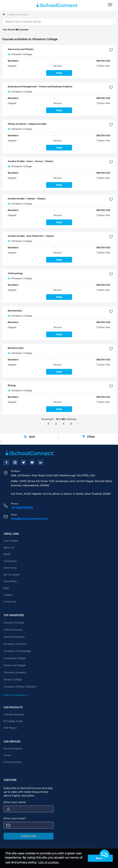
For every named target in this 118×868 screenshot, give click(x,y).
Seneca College (13, 680)
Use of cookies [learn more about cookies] (48, 862)
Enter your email (15, 818)
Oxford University (13, 630)
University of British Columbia (20, 687)
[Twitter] (24, 462)
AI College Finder (13, 721)
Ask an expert (11, 575)
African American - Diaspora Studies (27, 124)
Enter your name (15, 802)
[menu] (110, 5)
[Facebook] (6, 462)
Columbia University (15, 673)
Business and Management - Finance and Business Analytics (40, 87)
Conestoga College (15, 658)
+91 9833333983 (22, 508)
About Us (9, 548)
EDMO (7, 554)
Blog (6, 588)
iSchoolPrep (10, 581)
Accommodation (13, 749)
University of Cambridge (17, 651)
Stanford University (14, 637)
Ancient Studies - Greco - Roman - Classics (30, 161)
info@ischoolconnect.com (30, 519)
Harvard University (14, 623)
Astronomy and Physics (20, 49)
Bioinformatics (16, 348)
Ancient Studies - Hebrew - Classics (27, 199)
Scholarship (10, 561)
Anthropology (15, 273)
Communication (13, 762)
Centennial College (15, 665)
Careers (8, 595)
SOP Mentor (10, 728)
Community (10, 568)
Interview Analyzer (14, 714)
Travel (7, 755)
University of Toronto (15, 644)
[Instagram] (15, 462)
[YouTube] (32, 462)
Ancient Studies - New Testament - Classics (31, 236)
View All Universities (16, 695)
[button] (104, 854)
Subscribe (29, 836)
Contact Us (10, 602)
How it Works (11, 541)
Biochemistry (15, 311)
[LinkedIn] (41, 462)
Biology (12, 385)
